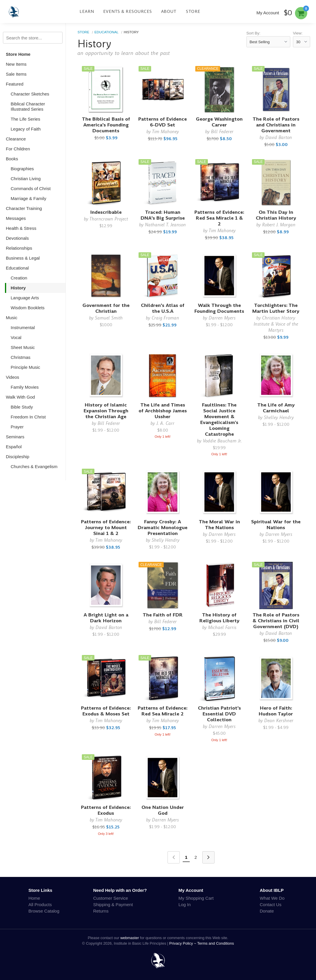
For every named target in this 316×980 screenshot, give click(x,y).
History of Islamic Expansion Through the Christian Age (106, 411)
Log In (185, 905)
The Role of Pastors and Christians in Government (276, 125)
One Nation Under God (163, 810)
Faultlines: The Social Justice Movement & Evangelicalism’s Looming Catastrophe (219, 419)
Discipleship (18, 457)
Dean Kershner (279, 721)
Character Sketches (30, 94)
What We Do (272, 898)
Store (193, 11)
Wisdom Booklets (28, 308)
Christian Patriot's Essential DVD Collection (219, 714)
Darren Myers (222, 318)
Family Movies (25, 387)
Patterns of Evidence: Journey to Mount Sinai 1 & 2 (106, 528)
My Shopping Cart (196, 898)
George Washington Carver (219, 122)
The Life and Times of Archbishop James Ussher (163, 411)
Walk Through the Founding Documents (219, 308)
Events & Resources (128, 11)
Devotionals (17, 238)
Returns (101, 911)
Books (12, 159)
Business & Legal (23, 258)
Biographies (22, 169)
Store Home (18, 54)
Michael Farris (222, 627)
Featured (15, 84)
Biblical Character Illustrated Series (28, 106)
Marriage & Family (29, 198)
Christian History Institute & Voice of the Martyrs (276, 324)
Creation (19, 278)
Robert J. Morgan (279, 225)
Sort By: (253, 33)
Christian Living (26, 179)
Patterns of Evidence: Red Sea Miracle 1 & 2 (219, 218)
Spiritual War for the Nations (276, 525)
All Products (40, 905)
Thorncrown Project (109, 219)
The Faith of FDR (163, 615)
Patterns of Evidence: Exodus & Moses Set (106, 711)
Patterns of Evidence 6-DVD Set (163, 122)
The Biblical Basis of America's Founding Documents (106, 125)
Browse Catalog (44, 911)
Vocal (16, 337)
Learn (87, 11)
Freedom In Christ (28, 417)
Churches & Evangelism (34, 466)
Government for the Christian (106, 308)
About (169, 11)
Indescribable (106, 212)
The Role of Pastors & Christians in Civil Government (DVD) (276, 621)
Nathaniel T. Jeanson (165, 225)
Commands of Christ (31, 188)
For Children (18, 149)
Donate (267, 911)
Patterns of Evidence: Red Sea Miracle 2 (163, 711)
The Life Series (26, 119)
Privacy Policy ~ (183, 943)
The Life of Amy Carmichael (276, 408)
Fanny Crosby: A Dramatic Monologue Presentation (163, 528)
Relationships (19, 248)
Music (12, 318)
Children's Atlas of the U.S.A (163, 308)
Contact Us (271, 905)
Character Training (24, 208)
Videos (13, 377)
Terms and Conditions (216, 943)
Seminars (15, 437)
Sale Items (16, 74)
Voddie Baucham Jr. (222, 441)
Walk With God (20, 397)
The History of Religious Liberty (219, 618)
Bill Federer (222, 132)
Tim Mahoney (165, 132)
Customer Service (111, 898)
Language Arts (25, 298)
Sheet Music (23, 347)
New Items (16, 64)
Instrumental (23, 327)
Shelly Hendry (166, 540)
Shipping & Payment (113, 905)
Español (14, 447)
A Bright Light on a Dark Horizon (106, 618)
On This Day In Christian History (276, 215)
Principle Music (26, 367)
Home (34, 898)
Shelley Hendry (279, 417)
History (18, 288)
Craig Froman (165, 318)
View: (298, 33)
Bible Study (22, 407)
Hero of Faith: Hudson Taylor (276, 711)
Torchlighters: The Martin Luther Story (276, 308)
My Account (268, 13)
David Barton (279, 137)
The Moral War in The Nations (219, 525)
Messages (16, 218)
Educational (17, 268)
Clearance (16, 139)
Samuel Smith (109, 318)
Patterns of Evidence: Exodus (106, 810)
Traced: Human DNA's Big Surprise (163, 215)
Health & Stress (21, 228)
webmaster (130, 938)
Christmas (21, 357)
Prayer (17, 427)
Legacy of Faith (26, 129)
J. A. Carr (165, 423)
